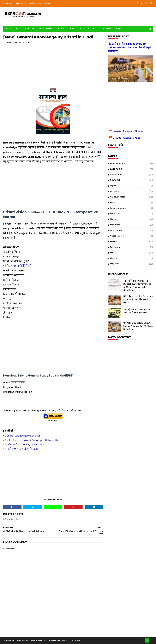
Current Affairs (66, 29)
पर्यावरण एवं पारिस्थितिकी (17, 266)
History (113, 202)
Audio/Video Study (119, 163)
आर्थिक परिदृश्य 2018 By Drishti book (25, 445)
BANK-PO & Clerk (118, 169)
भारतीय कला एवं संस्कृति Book (22, 449)
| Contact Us (47, 640)
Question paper (117, 236)
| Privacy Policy (61, 640)
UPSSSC (114, 258)
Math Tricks (115, 214)
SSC (18, 29)
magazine (115, 264)
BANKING (30, 29)
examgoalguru (22, 640)
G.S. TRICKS (115, 191)
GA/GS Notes (35, 3)
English (47, 3)
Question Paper (21, 3)
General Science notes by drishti (23, 436)
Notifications (88, 29)
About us (36, 640)
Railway (114, 241)
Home (8, 29)
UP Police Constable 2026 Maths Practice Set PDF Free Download (138, 326)
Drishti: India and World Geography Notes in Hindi (33, 440)
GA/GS (119, 29)
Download (46, 29)
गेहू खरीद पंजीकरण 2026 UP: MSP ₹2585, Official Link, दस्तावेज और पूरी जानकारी (130, 48)
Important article (118, 208)
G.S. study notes (22, 42)
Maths (113, 219)
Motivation (115, 225)
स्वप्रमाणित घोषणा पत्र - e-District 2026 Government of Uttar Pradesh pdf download (137, 285)
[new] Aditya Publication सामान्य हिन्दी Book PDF (137, 311)
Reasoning (115, 247)
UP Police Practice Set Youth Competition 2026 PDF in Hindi (138, 299)
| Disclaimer (74, 640)
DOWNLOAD (115, 180)
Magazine (7, 3)
